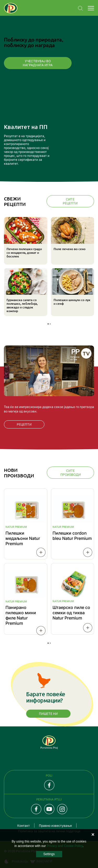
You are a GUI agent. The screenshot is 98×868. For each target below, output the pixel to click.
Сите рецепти (70, 201)
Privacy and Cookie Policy (65, 846)
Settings (49, 854)
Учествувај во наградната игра (38, 63)
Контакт (24, 826)
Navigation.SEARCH (80, 8)
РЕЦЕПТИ (24, 424)
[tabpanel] (49, 267)
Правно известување (55, 826)
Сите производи (71, 473)
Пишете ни (48, 714)
